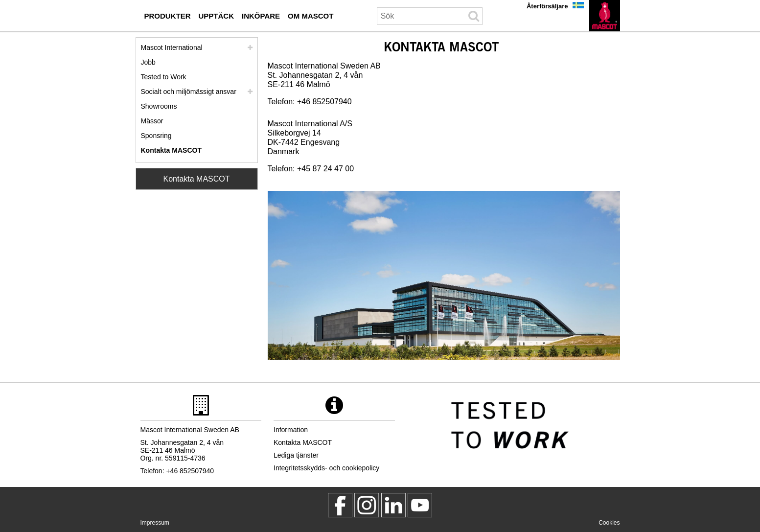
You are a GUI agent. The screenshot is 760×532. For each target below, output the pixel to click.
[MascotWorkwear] (340, 505)
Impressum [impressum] (155, 523)
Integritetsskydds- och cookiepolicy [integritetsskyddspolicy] (326, 468)
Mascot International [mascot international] (172, 47)
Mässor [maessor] (152, 121)
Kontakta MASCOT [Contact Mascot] (196, 179)
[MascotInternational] (420, 505)
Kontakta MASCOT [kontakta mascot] (171, 150)
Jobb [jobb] (148, 62)
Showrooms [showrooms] (159, 106)
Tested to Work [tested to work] (164, 77)
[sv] (605, 16)
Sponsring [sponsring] (156, 136)
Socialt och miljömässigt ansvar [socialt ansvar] (189, 92)
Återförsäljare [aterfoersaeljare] (547, 6)
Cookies (609, 523)
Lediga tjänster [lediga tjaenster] (296, 455)
